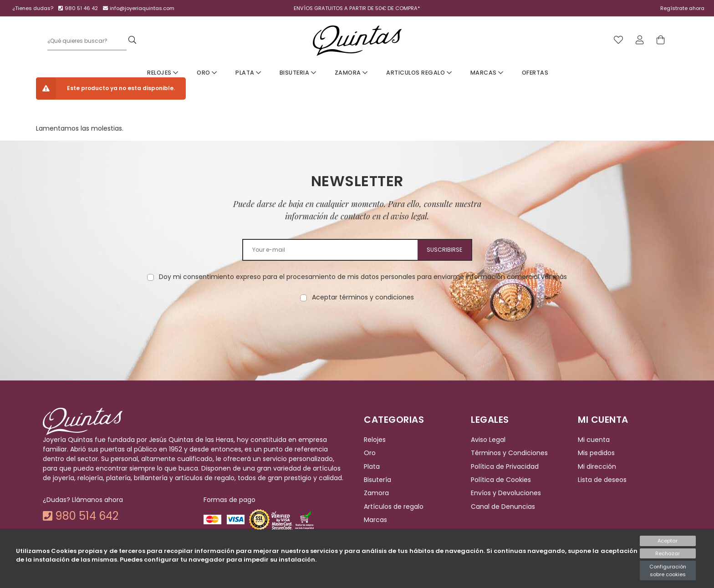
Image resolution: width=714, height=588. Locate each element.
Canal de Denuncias (503, 507)
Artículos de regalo (394, 507)
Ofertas (535, 73)
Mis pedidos (596, 453)
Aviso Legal (488, 440)
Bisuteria (298, 73)
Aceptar (668, 541)
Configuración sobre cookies (668, 570)
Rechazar (668, 553)
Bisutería (377, 480)
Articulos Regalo (419, 73)
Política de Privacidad (505, 466)
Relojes (163, 73)
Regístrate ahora (682, 8)
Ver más (554, 277)
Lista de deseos (602, 480)
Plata (248, 73)
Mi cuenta (594, 440)
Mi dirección (597, 466)
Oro (207, 73)
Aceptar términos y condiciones (363, 297)
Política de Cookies (501, 480)
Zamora (351, 73)
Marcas (487, 73)
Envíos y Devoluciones (506, 493)
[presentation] (357, 331)
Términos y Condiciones (509, 453)
